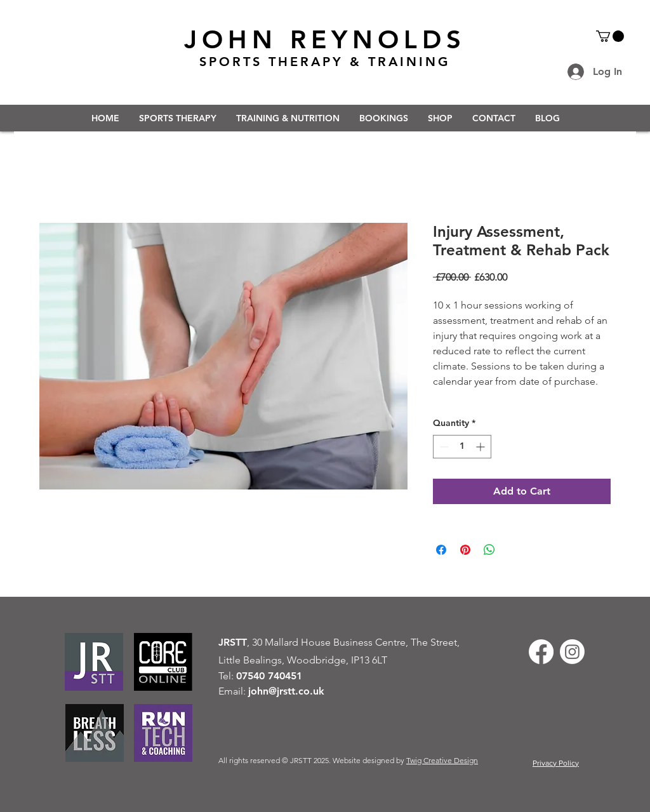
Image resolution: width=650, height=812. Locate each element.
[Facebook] (541, 652)
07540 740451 (269, 676)
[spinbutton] (462, 447)
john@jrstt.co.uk (286, 691)
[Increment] (481, 447)
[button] (610, 36)
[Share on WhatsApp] (489, 550)
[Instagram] (572, 652)
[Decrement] (443, 447)
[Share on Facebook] (441, 550)
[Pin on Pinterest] (465, 550)
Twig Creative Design (442, 760)
